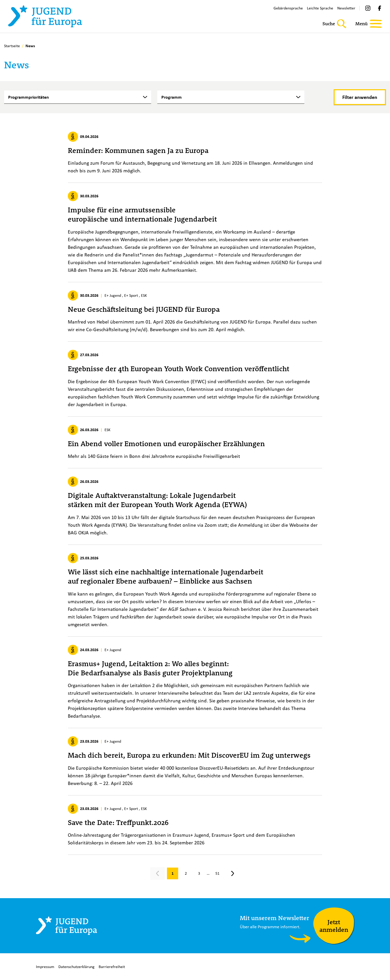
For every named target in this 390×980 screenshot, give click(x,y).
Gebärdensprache (288, 8)
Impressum (45, 967)
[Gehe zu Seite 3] (199, 873)
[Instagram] (368, 8)
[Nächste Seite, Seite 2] (233, 873)
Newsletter (346, 8)
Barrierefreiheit (112, 967)
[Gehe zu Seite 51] (217, 873)
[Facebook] (380, 8)
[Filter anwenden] (360, 97)
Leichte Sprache (320, 8)
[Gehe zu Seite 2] (186, 873)
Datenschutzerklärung (76, 967)
